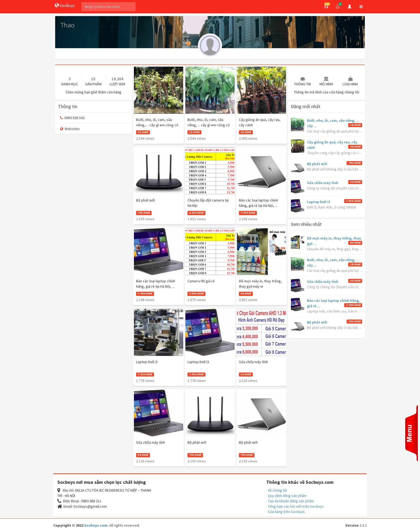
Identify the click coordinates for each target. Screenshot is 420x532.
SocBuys (65, 5)
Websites (70, 129)
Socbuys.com (96, 525)
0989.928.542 (72, 118)
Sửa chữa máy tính (323, 183)
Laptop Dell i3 (318, 202)
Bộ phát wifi (317, 164)
